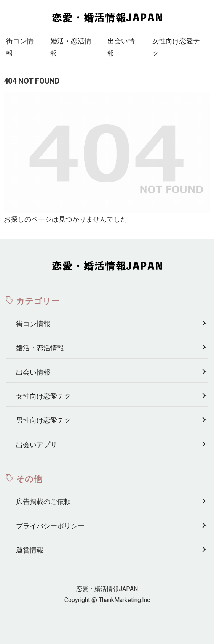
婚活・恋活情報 (71, 47)
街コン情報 (20, 47)
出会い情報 (121, 47)
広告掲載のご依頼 (43, 502)
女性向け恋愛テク (176, 47)
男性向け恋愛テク (43, 420)
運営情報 (30, 550)
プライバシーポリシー (50, 526)
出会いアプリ (37, 445)
